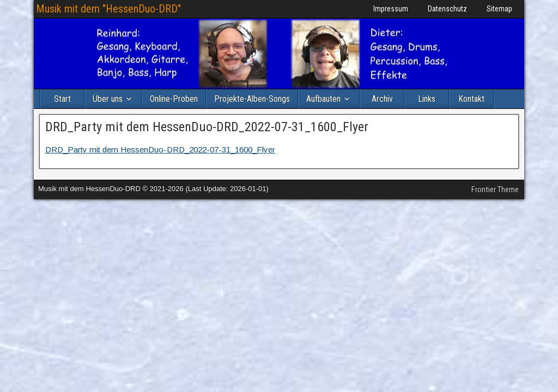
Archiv (382, 99)
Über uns (108, 99)
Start (62, 99)
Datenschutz (447, 9)
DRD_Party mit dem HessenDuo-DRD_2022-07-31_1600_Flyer (207, 127)
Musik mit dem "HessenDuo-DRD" (108, 9)
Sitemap (499, 9)
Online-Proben (174, 99)
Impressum (391, 9)
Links (427, 99)
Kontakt (471, 99)
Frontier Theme (495, 189)
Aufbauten (323, 99)
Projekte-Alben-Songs (252, 99)
